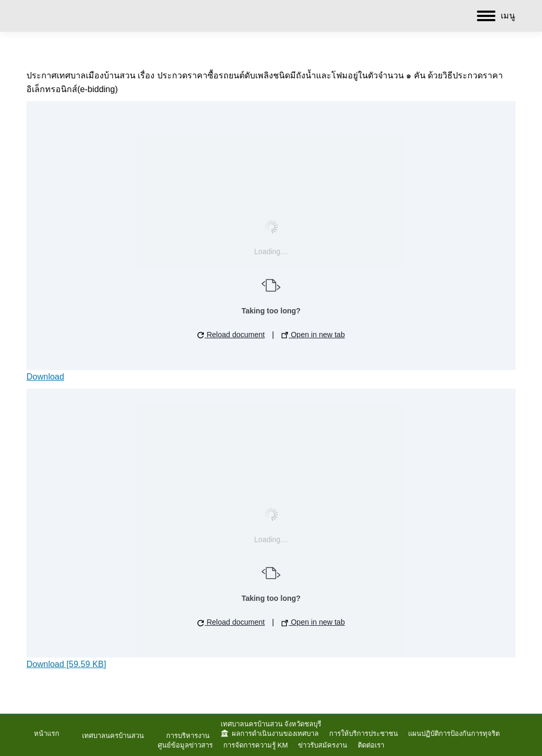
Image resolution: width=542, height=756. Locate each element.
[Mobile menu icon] (496, 16)
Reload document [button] (231, 335)
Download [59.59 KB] (66, 664)
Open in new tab (313, 335)
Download (45, 377)
